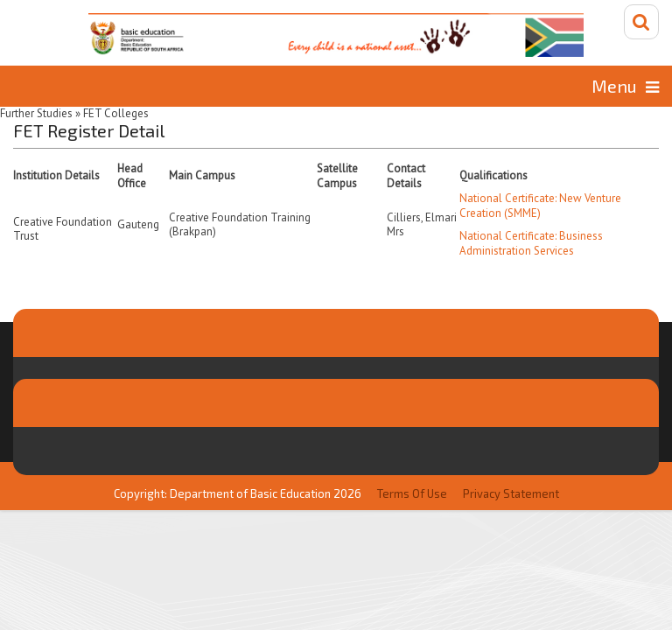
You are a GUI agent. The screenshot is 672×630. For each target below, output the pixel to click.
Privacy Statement (511, 493)
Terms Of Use (412, 493)
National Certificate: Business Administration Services (531, 242)
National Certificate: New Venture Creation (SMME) (540, 205)
